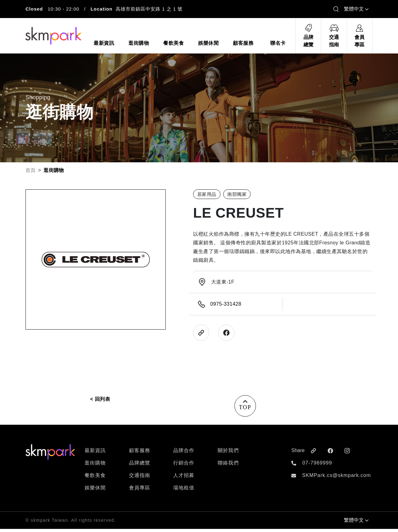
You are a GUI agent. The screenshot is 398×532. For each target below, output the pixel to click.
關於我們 (228, 453)
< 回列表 (100, 399)
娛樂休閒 (95, 491)
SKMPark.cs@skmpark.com (336, 478)
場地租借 (184, 491)
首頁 (31, 170)
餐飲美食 (95, 478)
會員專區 (140, 491)
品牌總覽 (140, 466)
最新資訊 (95, 453)
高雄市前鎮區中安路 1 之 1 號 (149, 9)
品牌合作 (184, 453)
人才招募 (184, 478)
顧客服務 (140, 453)
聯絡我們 (228, 466)
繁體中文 (356, 9)
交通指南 (140, 478)
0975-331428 (226, 304)
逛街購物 (95, 466)
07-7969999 (317, 466)
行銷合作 (184, 466)
